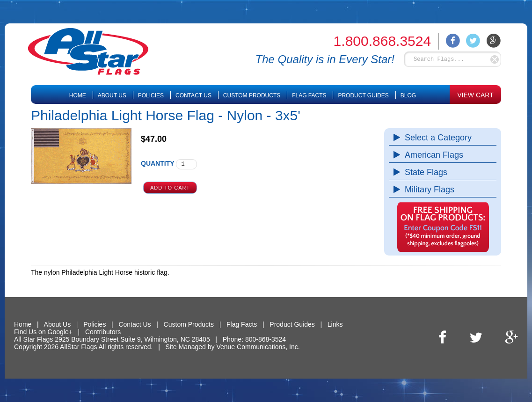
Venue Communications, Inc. (258, 347)
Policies (151, 95)
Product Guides (363, 95)
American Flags (432, 155)
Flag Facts (309, 95)
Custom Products (252, 95)
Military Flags (427, 190)
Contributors (103, 332)
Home (78, 95)
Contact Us (193, 95)
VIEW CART (475, 95)
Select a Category (436, 138)
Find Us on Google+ (43, 332)
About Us (112, 95)
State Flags (424, 172)
